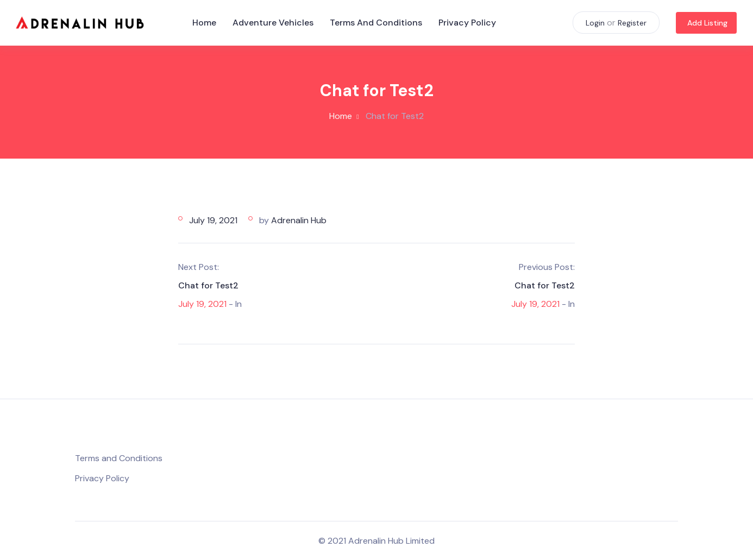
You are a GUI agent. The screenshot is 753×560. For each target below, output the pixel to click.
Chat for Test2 (208, 285)
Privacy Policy (467, 23)
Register (632, 23)
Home (204, 23)
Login (595, 23)
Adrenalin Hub (299, 220)
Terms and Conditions (376, 23)
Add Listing (707, 23)
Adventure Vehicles (273, 23)
